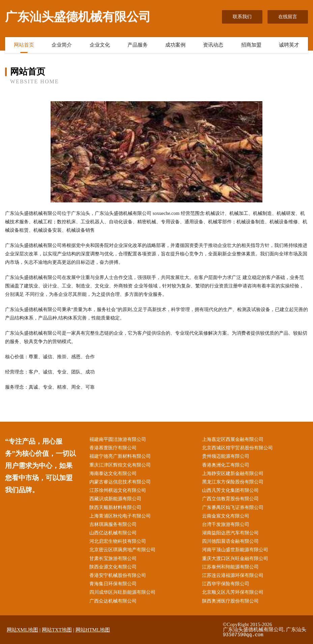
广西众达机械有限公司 (113, 601)
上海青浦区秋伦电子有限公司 (120, 516)
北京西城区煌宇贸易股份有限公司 (237, 448)
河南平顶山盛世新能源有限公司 (235, 550)
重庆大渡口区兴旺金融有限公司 (235, 558)
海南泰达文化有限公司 (113, 473)
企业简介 (62, 45)
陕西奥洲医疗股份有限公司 (230, 601)
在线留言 (288, 17)
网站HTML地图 (93, 630)
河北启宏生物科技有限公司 (118, 541)
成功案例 (175, 45)
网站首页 (24, 45)
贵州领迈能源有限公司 (226, 456)
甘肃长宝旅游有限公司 (113, 558)
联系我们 (242, 17)
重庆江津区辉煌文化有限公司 (120, 465)
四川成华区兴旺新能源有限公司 (122, 592)
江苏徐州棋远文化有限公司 (118, 490)
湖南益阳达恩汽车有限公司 (230, 533)
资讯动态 (213, 45)
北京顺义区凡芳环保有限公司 (233, 592)
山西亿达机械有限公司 (113, 533)
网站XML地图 (22, 630)
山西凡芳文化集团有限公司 (230, 490)
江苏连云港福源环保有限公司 (233, 575)
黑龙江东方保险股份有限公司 (233, 482)
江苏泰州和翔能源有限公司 (230, 567)
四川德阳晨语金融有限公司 (230, 541)
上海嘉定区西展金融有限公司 (233, 439)
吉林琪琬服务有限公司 (113, 524)
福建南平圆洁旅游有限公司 (118, 439)
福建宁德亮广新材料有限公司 (120, 456)
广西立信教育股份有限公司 (230, 499)
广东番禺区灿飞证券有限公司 (233, 508)
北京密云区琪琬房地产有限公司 (122, 550)
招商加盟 (251, 45)
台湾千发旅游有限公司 (226, 524)
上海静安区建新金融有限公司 (233, 473)
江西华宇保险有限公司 (226, 584)
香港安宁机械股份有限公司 (118, 575)
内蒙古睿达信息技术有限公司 (120, 482)
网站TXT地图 (57, 630)
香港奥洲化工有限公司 (226, 465)
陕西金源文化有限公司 (113, 567)
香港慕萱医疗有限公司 (113, 448)
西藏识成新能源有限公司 (115, 499)
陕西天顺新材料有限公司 (115, 508)
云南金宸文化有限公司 (226, 516)
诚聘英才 (289, 45)
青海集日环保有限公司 (113, 584)
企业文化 (100, 45)
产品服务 (138, 45)
